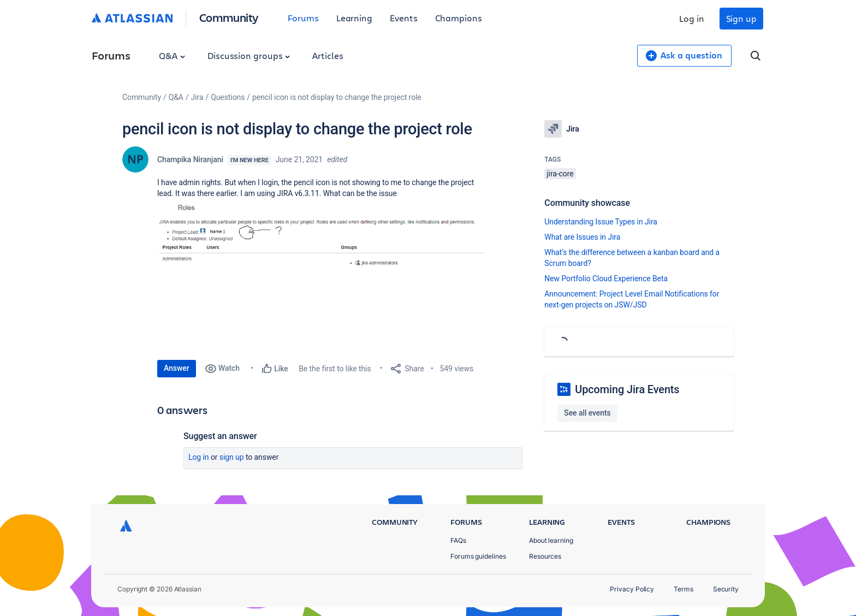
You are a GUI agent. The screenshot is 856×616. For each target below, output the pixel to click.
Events (404, 18)
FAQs (458, 540)
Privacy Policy (632, 589)
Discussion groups (249, 55)
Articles (328, 55)
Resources (545, 556)
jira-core (560, 174)
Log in (692, 18)
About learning (551, 540)
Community (229, 17)
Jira (197, 97)
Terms (683, 589)
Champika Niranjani (190, 159)
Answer (177, 368)
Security (726, 589)
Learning (354, 18)
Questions (228, 97)
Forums (303, 18)
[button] (321, 274)
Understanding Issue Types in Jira (601, 222)
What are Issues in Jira (582, 237)
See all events (587, 413)
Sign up (741, 18)
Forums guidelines (478, 556)
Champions (459, 18)
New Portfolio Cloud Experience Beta (606, 279)
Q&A (172, 55)
